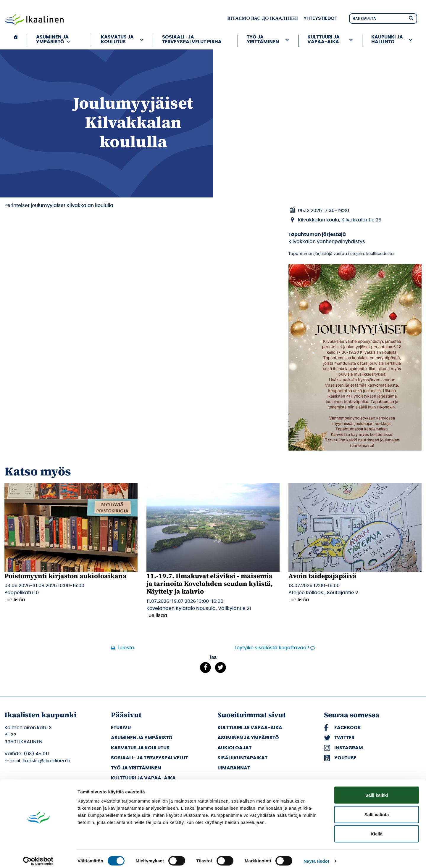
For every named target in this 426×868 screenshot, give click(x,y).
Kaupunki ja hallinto (387, 39)
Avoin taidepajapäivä (322, 576)
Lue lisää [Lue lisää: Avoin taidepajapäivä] (299, 600)
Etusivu (121, 728)
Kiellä (377, 829)
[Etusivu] (16, 41)
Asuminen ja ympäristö (53, 39)
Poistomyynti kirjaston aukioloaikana (66, 576)
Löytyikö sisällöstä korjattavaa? (272, 648)
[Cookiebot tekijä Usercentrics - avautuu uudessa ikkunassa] (38, 856)
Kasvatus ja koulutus (117, 39)
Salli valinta (377, 810)
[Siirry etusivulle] (34, 20)
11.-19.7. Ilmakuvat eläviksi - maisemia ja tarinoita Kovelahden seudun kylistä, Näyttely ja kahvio (210, 584)
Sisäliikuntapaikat (242, 758)
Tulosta (126, 648)
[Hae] (411, 18)
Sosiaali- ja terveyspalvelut (149, 758)
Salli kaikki (377, 790)
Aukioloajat (234, 748)
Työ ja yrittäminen (263, 39)
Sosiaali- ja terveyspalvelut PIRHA (192, 39)
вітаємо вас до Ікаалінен (263, 18)
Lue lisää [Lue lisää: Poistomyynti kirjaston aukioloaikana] (15, 600)
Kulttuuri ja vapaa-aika (323, 39)
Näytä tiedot (316, 856)
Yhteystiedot (320, 18)
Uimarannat (234, 768)
